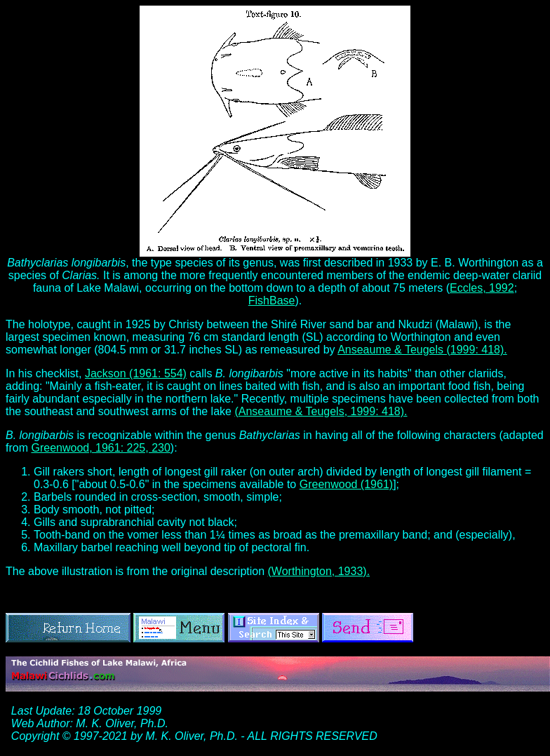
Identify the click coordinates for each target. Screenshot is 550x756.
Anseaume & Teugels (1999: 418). (422, 350)
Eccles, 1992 (482, 288)
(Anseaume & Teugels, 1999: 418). (321, 411)
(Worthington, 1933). (319, 571)
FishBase (272, 301)
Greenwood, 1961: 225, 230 (100, 448)
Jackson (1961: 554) (136, 373)
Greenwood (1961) (346, 484)
